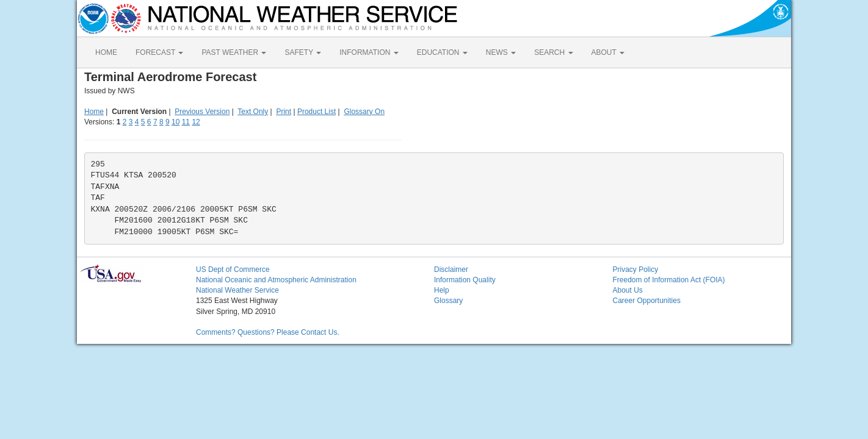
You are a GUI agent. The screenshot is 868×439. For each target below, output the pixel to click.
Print (284, 112)
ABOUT (608, 52)
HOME (106, 52)
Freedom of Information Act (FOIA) (669, 280)
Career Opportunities (647, 301)
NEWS (501, 52)
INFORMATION (369, 52)
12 (196, 122)
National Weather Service (237, 290)
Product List (316, 112)
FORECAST (159, 52)
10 (175, 122)
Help (442, 290)
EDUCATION (442, 52)
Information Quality (465, 280)
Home (94, 112)
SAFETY (303, 52)
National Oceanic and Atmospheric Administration (276, 280)
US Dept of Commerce (233, 269)
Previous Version (202, 112)
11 (186, 122)
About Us (628, 290)
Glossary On (364, 112)
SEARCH (553, 52)
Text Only (253, 112)
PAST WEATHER (234, 52)
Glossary (448, 301)
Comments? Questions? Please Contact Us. (268, 332)
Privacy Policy (636, 269)
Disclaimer (451, 269)
